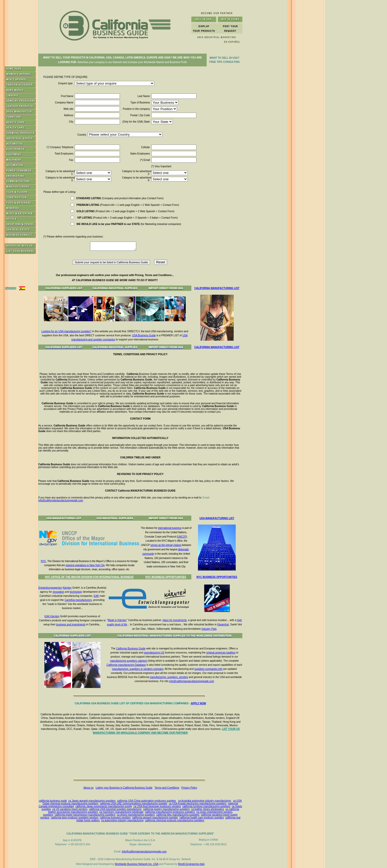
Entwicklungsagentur (50, 588)
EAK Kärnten (52, 616)
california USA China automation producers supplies (147, 801)
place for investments (175, 620)
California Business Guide (131, 649)
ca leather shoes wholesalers (208, 809)
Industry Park (209, 629)
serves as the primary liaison (166, 545)
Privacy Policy (189, 788)
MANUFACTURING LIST (225, 347)
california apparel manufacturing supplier (155, 818)
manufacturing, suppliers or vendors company (138, 669)
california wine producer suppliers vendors (75, 818)
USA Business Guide (144, 335)
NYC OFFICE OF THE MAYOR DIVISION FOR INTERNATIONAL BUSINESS (89, 577)
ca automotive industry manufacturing (122, 820)
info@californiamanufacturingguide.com (61, 500)
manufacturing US (154, 653)
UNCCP (182, 537)
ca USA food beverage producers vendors (157, 806)
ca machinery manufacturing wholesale (121, 812)
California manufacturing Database (126, 665)
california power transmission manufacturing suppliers (85, 815)
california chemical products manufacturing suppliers (174, 820)
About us (88, 788)
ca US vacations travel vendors (70, 809)
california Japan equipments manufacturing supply (104, 806)
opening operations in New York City (85, 565)
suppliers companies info (208, 669)
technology (76, 592)
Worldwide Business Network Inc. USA (136, 864)
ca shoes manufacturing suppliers (136, 815)
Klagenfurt (223, 625)
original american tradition (221, 653)
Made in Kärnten (117, 620)
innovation (58, 592)
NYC (43, 561)
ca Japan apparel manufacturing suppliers (92, 801)
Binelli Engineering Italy (191, 864)
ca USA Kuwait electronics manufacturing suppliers (198, 804)
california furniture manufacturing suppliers (206, 806)
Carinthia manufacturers (78, 600)
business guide (58, 801)
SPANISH (11, 288)
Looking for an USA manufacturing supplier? (67, 331)
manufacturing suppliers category (129, 661)
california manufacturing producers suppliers (170, 812)
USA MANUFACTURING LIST (217, 518)
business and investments (71, 625)
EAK (96, 596)
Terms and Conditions (167, 788)
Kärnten (67, 588)
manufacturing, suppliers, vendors (169, 677)
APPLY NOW (198, 703)
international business (170, 528)
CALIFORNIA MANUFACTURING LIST (217, 288)
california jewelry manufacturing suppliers (166, 809)
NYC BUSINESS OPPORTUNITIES (166, 577)
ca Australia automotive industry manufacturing (204, 801)
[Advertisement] (141, 758)
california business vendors (115, 818)
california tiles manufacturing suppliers (178, 815)
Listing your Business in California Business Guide (124, 788)
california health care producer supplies (202, 818)
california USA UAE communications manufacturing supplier (134, 804)
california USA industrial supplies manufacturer (115, 809)
